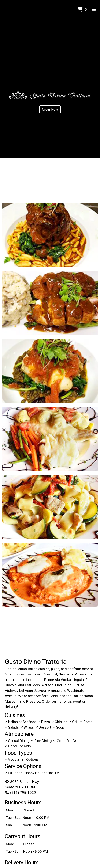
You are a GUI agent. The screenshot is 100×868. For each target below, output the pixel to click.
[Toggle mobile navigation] (94, 10)
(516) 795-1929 (20, 793)
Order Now (50, 109)
